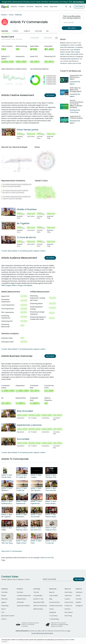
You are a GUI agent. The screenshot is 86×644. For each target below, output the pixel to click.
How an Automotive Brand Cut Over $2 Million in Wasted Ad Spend (76, 104)
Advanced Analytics (23, 606)
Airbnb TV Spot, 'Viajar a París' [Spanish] (21, 542)
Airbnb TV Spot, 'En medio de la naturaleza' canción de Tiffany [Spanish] (22, 476)
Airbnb (72, 45)
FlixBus (14, 285)
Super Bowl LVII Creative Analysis (76, 117)
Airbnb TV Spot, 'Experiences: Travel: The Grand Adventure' (36, 503)
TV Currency (53, 616)
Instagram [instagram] (79, 606)
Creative (15, 31)
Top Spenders (38, 596)
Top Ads (36, 592)
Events (51, 609)
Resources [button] (39, 7)
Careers (67, 599)
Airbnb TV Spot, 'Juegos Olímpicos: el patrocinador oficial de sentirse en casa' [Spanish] (36, 476)
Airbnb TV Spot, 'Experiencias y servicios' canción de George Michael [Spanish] (7, 503)
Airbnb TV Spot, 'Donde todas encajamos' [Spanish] (7, 476)
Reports (52, 592)
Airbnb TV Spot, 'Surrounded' (36, 516)
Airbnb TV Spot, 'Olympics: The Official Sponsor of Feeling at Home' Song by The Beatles (51, 476)
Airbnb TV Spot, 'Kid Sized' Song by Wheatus (36, 529)
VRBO (3, 285)
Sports (4, 609)
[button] (43, 38)
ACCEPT (5, 642)
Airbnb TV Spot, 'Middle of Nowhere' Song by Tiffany (7, 489)
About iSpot (68, 592)
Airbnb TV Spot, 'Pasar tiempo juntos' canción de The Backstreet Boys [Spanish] (51, 503)
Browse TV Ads (38, 599)
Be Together (23, 223)
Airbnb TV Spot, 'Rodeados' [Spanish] (21, 516)
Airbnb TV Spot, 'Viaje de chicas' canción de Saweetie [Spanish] (51, 529)
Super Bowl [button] (54, 7)
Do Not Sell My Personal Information (42, 633)
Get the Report (78, 2)
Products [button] (22, 7)
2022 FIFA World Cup (40, 606)
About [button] (46, 7)
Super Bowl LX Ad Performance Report (76, 77)
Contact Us (68, 606)
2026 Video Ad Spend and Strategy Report (76, 90)
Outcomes (38, 31)
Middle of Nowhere (27, 209)
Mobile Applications (73, 59)
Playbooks (53, 612)
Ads (47, 31)
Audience (27, 31)
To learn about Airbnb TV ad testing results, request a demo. (23, 251)
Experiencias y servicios (29, 425)
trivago (20, 285)
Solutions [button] (14, 7)
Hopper (9, 285)
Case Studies (53, 596)
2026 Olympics (38, 609)
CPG (3, 612)
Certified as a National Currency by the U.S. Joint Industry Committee (30, 624)
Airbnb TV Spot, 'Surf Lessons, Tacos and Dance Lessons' (36, 489)
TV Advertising (54, 619)
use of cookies (70, 640)
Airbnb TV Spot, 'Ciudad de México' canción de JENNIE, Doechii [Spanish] (22, 489)
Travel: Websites (75, 50)
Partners (67, 609)
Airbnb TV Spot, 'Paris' (36, 542)
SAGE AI (4, 619)
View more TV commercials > (12, 551)
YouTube (78, 63)
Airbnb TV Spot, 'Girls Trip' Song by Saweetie (7, 542)
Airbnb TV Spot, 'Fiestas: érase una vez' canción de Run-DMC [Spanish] (51, 516)
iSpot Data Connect (8, 616)
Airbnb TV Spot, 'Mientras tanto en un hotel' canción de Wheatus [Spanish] (22, 529)
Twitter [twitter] (78, 596)
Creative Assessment (24, 596)
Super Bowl (64, 47)
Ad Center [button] (30, 7)
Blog (51, 599)
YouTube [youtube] (79, 599)
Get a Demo (50, 95)
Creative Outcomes (56, 606)
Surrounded (23, 439)
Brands (4, 596)
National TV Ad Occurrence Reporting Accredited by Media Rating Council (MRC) (60, 624)
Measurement (21, 599)
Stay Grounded (25, 411)
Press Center (69, 602)
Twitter (70, 63)
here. (69, 631)
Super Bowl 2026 (39, 602)
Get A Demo (79, 7)
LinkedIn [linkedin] (78, 602)
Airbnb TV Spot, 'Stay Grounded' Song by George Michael (51, 489)
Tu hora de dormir (26, 237)
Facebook (63, 63)
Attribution (20, 602)
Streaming (5, 606)
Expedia (29, 285)
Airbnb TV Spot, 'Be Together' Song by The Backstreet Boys (7, 516)
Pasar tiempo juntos (28, 130)
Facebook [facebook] (79, 592)
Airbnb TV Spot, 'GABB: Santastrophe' (7, 529)
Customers (68, 596)
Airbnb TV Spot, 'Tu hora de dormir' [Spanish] (51, 542)
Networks (4, 599)
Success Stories (54, 602)
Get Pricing (68, 616)
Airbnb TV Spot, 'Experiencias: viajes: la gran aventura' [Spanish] (21, 503)
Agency (4, 602)
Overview (5, 31)
